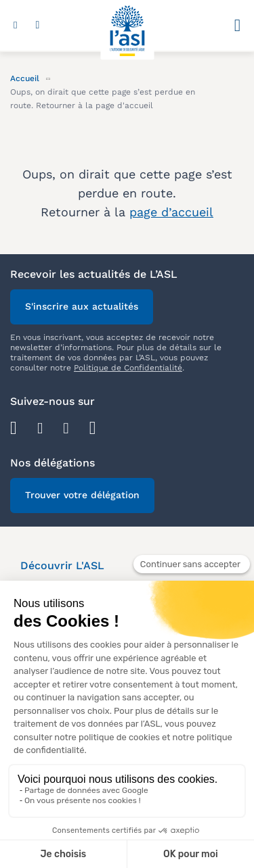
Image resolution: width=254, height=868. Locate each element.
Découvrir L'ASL (62, 565)
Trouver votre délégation (82, 495)
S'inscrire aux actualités (82, 306)
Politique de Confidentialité (128, 368)
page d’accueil (171, 212)
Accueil (25, 78)
